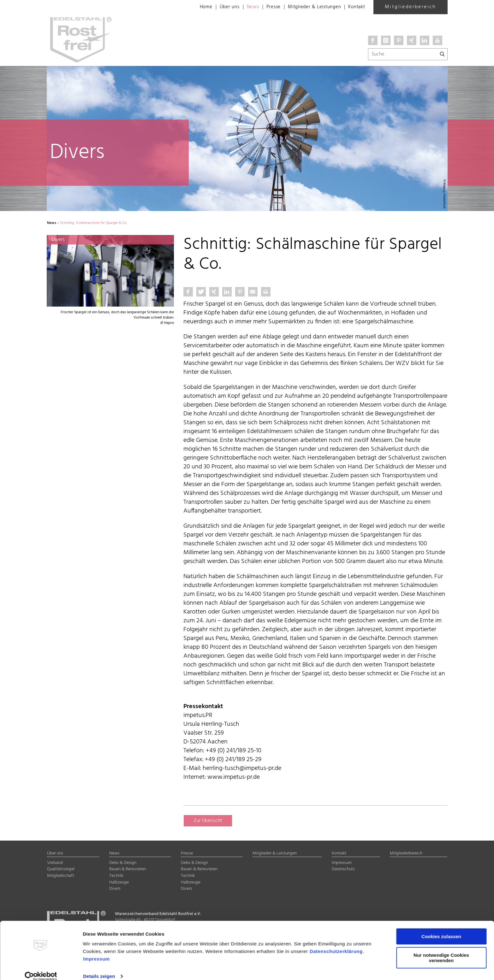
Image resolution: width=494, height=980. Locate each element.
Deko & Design (123, 863)
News (245, 7)
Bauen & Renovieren (128, 870)
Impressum (96, 950)
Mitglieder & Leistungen (310, 7)
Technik (116, 876)
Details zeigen (99, 968)
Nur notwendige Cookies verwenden (441, 949)
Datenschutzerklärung (336, 943)
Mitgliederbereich (410, 7)
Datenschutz (343, 870)
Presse (267, 7)
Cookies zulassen (441, 928)
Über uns (221, 7)
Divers (115, 889)
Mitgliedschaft (61, 876)
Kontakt (356, 7)
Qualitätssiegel (61, 870)
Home (196, 7)
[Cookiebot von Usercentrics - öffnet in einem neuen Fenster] (41, 968)
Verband (55, 863)
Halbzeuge (119, 883)
